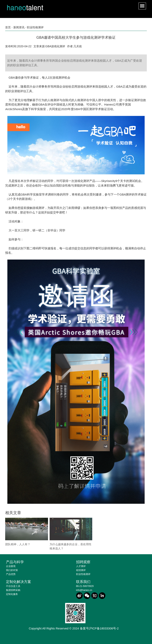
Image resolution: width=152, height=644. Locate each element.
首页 (8, 27)
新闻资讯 (19, 27)
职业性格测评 (35, 27)
